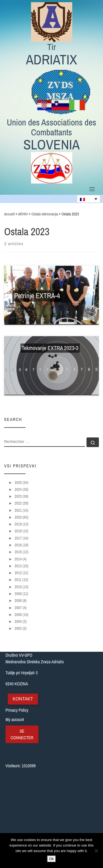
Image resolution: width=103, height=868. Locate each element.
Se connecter (22, 734)
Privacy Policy (17, 710)
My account (15, 719)
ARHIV (23, 214)
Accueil (9, 214)
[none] (89, 199)
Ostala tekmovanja (45, 214)
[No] (96, 851)
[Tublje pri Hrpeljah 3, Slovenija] (51, 806)
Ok (51, 859)
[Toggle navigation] (92, 189)
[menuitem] (89, 199)
